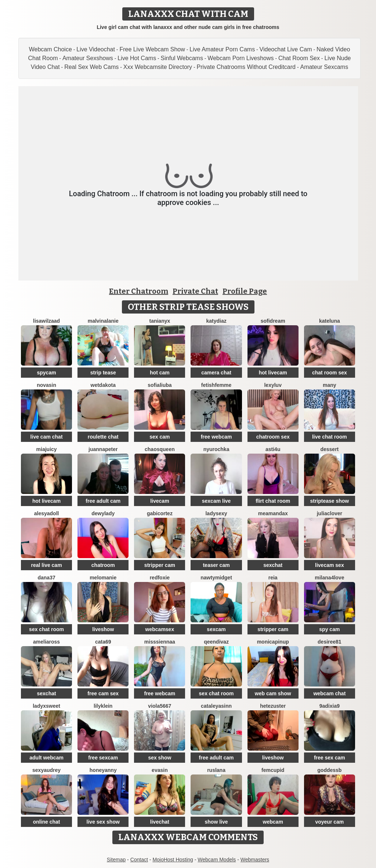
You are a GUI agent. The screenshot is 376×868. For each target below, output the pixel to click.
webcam (273, 822)
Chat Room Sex (299, 58)
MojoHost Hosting (173, 860)
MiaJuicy (47, 449)
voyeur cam (329, 822)
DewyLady (103, 513)
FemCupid (273, 770)
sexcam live (216, 501)
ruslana (216, 770)
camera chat (216, 373)
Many (330, 385)
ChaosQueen (160, 449)
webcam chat (329, 693)
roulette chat (103, 437)
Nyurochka (216, 449)
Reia (273, 578)
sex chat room (46, 629)
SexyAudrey (46, 770)
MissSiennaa (160, 642)
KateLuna (330, 321)
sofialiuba (160, 385)
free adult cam (103, 501)
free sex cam (330, 758)
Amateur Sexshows (88, 58)
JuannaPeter (103, 449)
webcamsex (160, 629)
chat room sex (330, 373)
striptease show (329, 501)
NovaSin (46, 385)
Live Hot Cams (137, 58)
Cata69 (103, 642)
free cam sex (103, 693)
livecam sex (330, 565)
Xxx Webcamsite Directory (158, 67)
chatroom (103, 565)
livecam (160, 501)
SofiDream (273, 321)
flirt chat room (273, 501)
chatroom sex (273, 437)
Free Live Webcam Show (152, 49)
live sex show (103, 822)
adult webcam (46, 758)
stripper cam (160, 565)
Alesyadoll (47, 513)
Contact (139, 860)
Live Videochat (96, 49)
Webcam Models (217, 860)
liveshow (103, 629)
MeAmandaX (273, 513)
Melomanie (103, 578)
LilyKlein (103, 706)
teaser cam (216, 565)
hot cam (160, 373)
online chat (47, 822)
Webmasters (255, 860)
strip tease (103, 373)
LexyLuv (273, 385)
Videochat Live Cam (286, 49)
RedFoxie (160, 578)
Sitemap (116, 860)
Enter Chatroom (139, 291)
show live (216, 822)
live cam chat (47, 437)
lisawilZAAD (46, 321)
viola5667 (160, 706)
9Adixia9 (330, 706)
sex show (160, 758)
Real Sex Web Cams (91, 67)
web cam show (273, 693)
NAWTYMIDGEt (216, 578)
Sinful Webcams (182, 58)
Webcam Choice (50, 49)
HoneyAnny (103, 770)
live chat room (330, 437)
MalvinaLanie (103, 321)
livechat (160, 822)
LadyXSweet (46, 706)
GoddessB (329, 770)
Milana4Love (329, 578)
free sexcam (103, 758)
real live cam (47, 565)
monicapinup (273, 642)
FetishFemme (216, 385)
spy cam (329, 629)
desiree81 (330, 642)
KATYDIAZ (216, 321)
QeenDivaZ (216, 642)
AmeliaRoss (46, 642)
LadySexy (216, 513)
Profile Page (245, 291)
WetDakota (103, 385)
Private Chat (195, 291)
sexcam (216, 629)
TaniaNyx (160, 321)
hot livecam (273, 373)
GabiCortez (160, 513)
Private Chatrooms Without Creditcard (246, 67)
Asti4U (273, 449)
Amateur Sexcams (324, 67)
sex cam (160, 437)
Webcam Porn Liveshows (241, 58)
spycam (47, 373)
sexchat (273, 565)
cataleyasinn (216, 706)
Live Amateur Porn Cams (222, 49)
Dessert (329, 449)
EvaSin (160, 770)
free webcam (216, 437)
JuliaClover (330, 513)
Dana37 (46, 578)
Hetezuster (273, 706)
